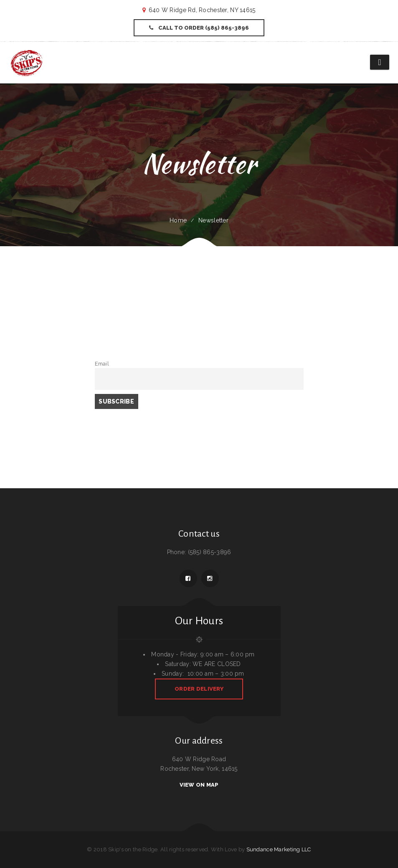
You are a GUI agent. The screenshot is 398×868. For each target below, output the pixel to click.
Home (178, 220)
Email (102, 364)
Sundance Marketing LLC (279, 849)
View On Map (199, 785)
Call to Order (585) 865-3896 (199, 28)
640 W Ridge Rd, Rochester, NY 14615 (202, 10)
